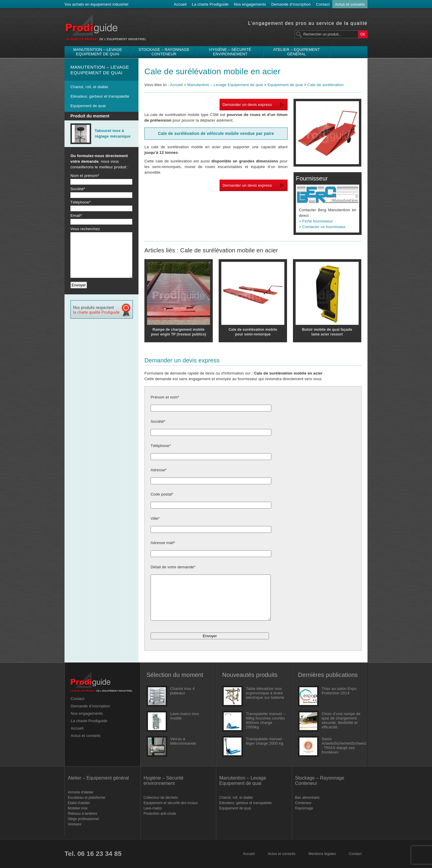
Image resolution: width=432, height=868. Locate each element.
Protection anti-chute (160, 814)
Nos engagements (250, 4)
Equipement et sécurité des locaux (171, 803)
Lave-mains (153, 808)
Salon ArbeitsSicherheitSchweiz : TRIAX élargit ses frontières (341, 746)
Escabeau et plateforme (87, 798)
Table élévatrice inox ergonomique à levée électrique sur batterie (265, 693)
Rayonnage (304, 808)
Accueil (180, 4)
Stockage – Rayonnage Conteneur (164, 52)
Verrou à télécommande (183, 741)
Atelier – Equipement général (296, 52)
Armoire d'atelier (81, 792)
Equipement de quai (88, 106)
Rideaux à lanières (82, 814)
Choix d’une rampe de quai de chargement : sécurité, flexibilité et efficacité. (341, 720)
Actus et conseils (350, 4)
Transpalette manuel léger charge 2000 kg (265, 741)
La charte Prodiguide (210, 4)
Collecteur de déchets (161, 798)
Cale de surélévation (326, 85)
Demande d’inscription (291, 4)
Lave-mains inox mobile (185, 716)
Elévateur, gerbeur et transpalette (100, 96)
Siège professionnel (83, 819)
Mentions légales (322, 854)
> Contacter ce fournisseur (322, 227)
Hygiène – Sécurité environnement (230, 52)
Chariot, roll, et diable (89, 87)
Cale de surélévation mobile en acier (212, 71)
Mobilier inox (78, 808)
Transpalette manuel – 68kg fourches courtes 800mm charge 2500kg (266, 720)
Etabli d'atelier (79, 803)
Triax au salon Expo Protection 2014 (339, 691)
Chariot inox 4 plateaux (182, 691)
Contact (323, 4)
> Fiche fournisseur (316, 221)
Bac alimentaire (307, 798)
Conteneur (303, 803)
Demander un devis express (247, 105)
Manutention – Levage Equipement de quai (98, 52)
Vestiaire (75, 824)
